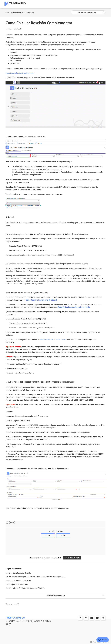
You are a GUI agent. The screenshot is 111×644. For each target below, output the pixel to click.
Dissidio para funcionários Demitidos (20, 73)
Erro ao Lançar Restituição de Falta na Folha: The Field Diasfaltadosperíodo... (36, 577)
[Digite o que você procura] (88, 12)
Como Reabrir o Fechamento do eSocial (41, 300)
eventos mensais (47, 340)
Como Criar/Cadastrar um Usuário (18, 581)
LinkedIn (14, 523)
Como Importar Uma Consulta (17, 584)
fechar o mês (60, 340)
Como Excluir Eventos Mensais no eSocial (74, 307)
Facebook (7, 523)
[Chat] (103, 640)
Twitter (10, 523)
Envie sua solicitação (72, 558)
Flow (7, 12)
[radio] (48, 535)
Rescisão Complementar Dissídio (18, 573)
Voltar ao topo (12, 604)
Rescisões (31, 12)
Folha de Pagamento (18, 12)
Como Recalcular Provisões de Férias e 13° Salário (25, 588)
